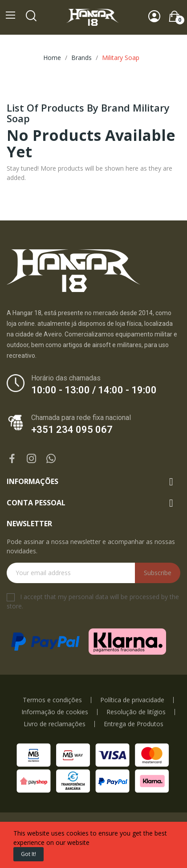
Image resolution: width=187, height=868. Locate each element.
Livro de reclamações (55, 724)
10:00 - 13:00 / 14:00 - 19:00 (94, 390)
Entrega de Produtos (134, 724)
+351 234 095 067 (72, 430)
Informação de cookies (55, 712)
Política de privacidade (132, 700)
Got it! (28, 854)
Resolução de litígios (136, 712)
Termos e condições (52, 700)
